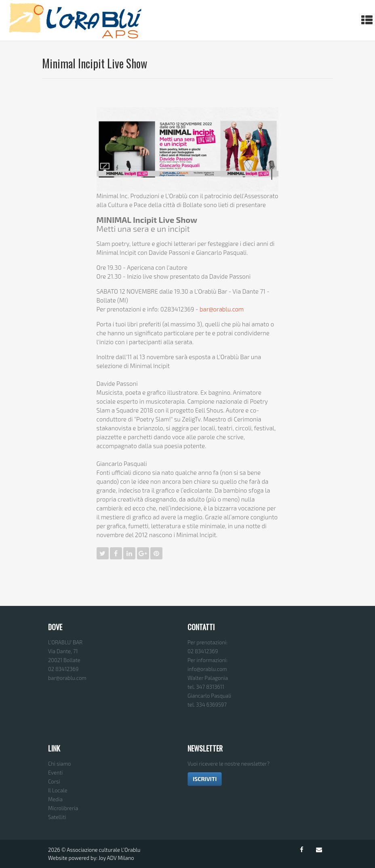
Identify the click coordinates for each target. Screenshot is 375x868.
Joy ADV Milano (116, 858)
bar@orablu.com (222, 309)
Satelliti (57, 817)
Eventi (55, 773)
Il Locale (58, 790)
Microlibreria (63, 808)
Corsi (54, 781)
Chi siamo (59, 764)
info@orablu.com (207, 669)
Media (55, 799)
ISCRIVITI (205, 779)
